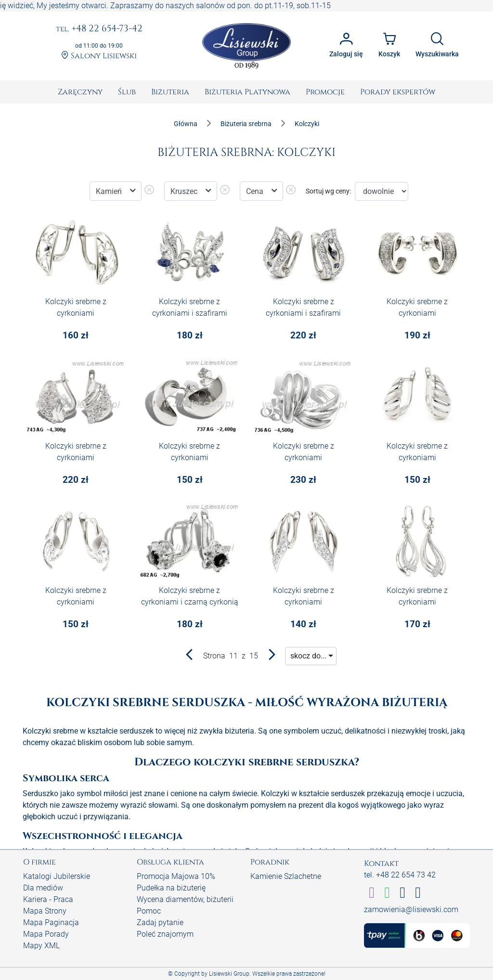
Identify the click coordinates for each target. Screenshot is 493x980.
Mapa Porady (46, 934)
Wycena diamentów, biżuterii (185, 899)
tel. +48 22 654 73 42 (400, 875)
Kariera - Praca (48, 899)
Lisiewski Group (229, 974)
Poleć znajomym (165, 934)
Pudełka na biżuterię (171, 888)
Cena (256, 191)
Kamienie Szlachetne (286, 876)
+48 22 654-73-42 (99, 29)
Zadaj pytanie (160, 922)
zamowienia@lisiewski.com (411, 909)
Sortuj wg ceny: (328, 191)
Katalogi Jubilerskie (57, 876)
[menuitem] (80, 92)
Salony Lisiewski (99, 56)
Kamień (110, 191)
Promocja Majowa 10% (176, 876)
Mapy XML (41, 946)
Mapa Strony (45, 911)
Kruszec (185, 191)
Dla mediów (43, 888)
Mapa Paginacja (51, 922)
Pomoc (149, 911)
